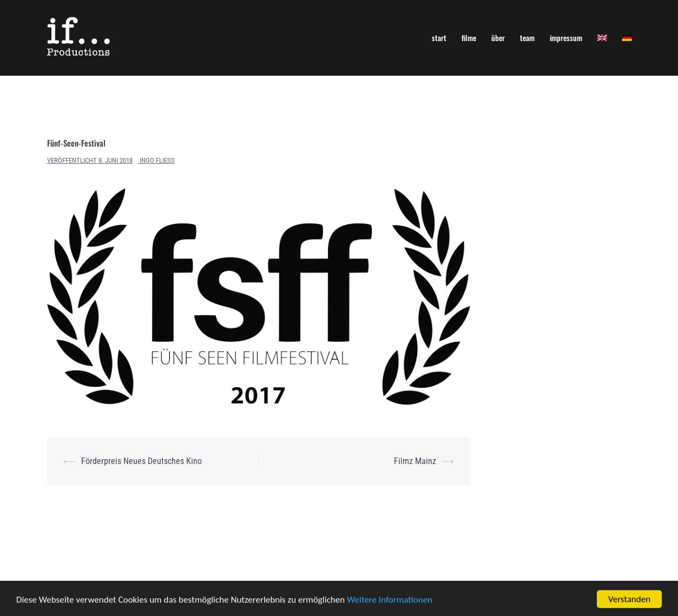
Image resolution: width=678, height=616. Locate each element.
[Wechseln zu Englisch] (602, 38)
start (439, 38)
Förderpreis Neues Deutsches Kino (141, 461)
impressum (566, 38)
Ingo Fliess (157, 160)
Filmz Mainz (415, 461)
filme (469, 38)
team (527, 38)
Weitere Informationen (390, 601)
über (498, 38)
